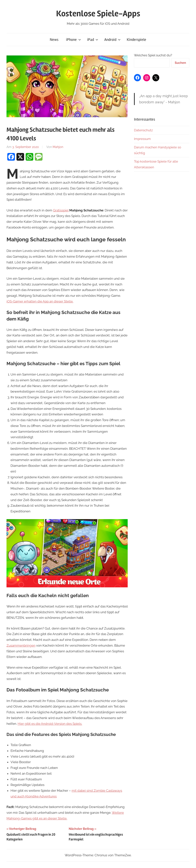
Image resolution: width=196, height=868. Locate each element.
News (54, 40)
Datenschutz (143, 130)
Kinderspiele (136, 40)
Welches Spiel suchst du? (153, 55)
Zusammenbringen (21, 645)
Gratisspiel (61, 210)
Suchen (180, 63)
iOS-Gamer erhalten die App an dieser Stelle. (40, 301)
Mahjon (58, 147)
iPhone (73, 40)
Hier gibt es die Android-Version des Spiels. (50, 724)
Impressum (142, 139)
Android (112, 40)
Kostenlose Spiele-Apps (98, 14)
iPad (93, 40)
